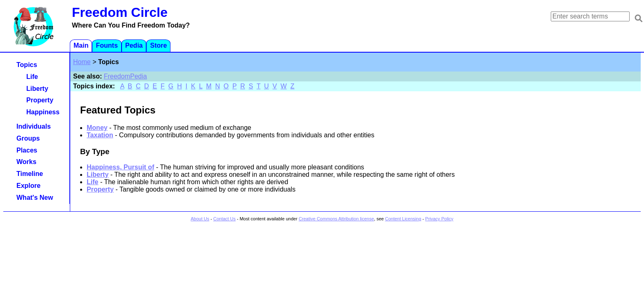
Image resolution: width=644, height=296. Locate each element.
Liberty (98, 175)
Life (92, 182)
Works (26, 162)
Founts (107, 45)
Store (158, 45)
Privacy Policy (439, 219)
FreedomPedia (125, 76)
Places (27, 150)
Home (82, 62)
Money (97, 128)
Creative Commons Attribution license (336, 219)
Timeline (30, 174)
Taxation (100, 135)
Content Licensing (403, 219)
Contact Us (224, 219)
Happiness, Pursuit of (120, 167)
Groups (28, 138)
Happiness (43, 112)
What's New (35, 198)
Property (100, 189)
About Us (200, 219)
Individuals (34, 126)
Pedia (134, 45)
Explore (29, 186)
